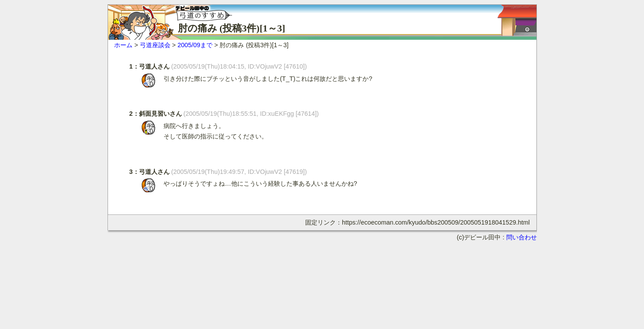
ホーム (123, 45)
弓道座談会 (155, 45)
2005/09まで (195, 45)
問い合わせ (522, 237)
